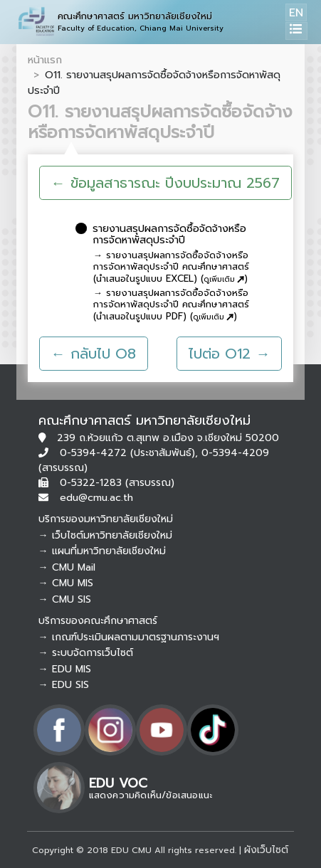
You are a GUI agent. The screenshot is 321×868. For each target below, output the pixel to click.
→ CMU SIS (65, 599)
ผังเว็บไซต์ (266, 850)
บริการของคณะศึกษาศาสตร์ (98, 621)
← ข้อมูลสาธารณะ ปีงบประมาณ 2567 (165, 183)
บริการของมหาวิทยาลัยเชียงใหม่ (106, 519)
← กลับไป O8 (94, 354)
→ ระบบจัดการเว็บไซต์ (86, 653)
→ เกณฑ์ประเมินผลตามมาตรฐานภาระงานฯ (129, 637)
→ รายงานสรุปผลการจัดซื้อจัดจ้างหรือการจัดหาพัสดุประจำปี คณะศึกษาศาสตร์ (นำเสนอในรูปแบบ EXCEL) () (171, 268)
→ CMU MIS (66, 583)
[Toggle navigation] (296, 31)
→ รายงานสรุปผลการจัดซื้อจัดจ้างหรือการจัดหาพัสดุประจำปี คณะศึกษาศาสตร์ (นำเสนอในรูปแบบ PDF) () (171, 305)
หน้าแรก (45, 60)
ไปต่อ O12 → (229, 354)
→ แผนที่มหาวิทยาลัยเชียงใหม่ (102, 551)
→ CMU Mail (67, 567)
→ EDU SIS (64, 685)
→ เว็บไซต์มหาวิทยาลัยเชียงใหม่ (105, 535)
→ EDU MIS (65, 669)
